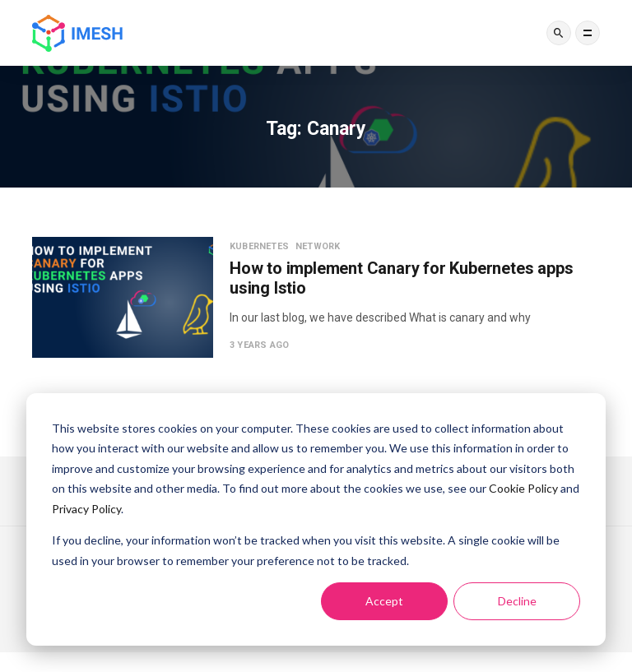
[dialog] (316, 519)
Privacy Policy (86, 509)
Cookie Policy (523, 488)
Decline (517, 601)
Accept (384, 601)
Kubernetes (259, 246)
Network (318, 246)
